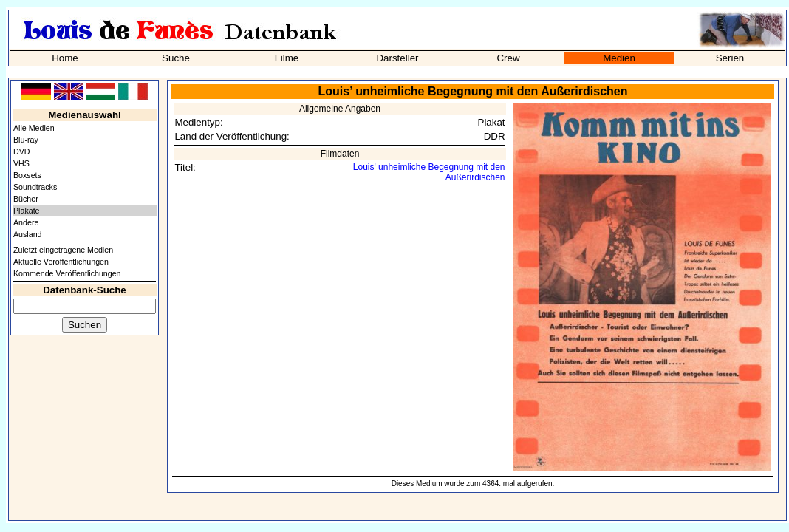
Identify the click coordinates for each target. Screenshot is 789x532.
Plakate (27, 211)
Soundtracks (35, 187)
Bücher (26, 199)
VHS (21, 163)
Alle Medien (34, 128)
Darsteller (397, 58)
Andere (26, 222)
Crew (508, 58)
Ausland (28, 234)
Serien (730, 58)
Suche (176, 58)
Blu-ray (26, 140)
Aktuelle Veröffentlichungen (61, 262)
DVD (22, 151)
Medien (619, 58)
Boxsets (27, 175)
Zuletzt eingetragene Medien (63, 250)
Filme (287, 58)
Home (65, 58)
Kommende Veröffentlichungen (67, 273)
